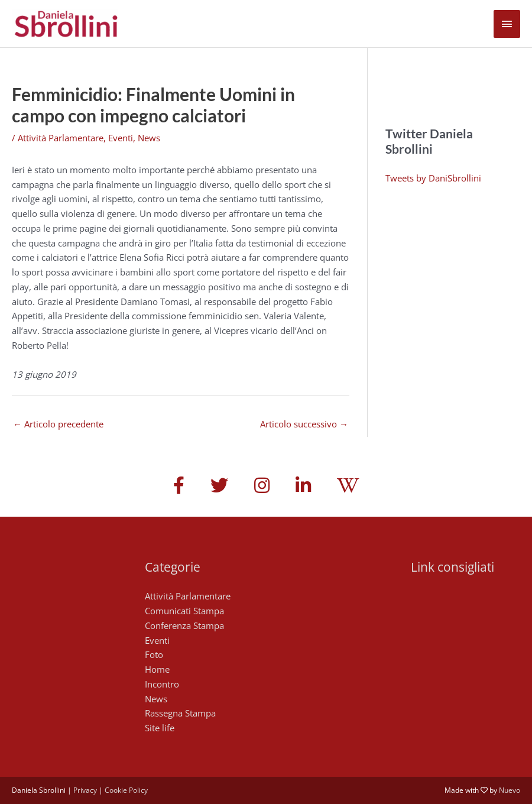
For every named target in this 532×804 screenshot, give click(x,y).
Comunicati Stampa (184, 611)
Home (157, 669)
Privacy (85, 790)
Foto (154, 654)
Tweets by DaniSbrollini (433, 178)
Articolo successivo (304, 424)
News (149, 138)
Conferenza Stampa (184, 625)
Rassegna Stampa (180, 713)
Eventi (121, 138)
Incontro (162, 684)
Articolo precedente (58, 424)
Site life (160, 728)
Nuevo (510, 790)
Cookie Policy (126, 790)
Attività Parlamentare (61, 138)
